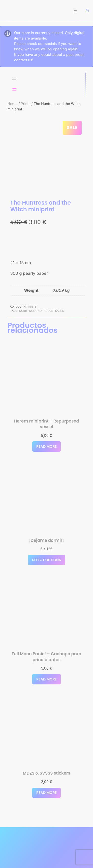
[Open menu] (75, 11)
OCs (51, 311)
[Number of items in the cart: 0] (87, 11)
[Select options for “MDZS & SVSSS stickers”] (46, 793)
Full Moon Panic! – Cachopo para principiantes (46, 657)
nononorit (37, 311)
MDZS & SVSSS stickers (46, 773)
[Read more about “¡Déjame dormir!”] (46, 560)
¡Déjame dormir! (46, 540)
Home (12, 104)
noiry (23, 311)
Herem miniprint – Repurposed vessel (46, 424)
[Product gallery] (46, 156)
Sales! (60, 311)
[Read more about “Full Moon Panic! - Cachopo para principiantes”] (46, 679)
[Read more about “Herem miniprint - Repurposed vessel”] (46, 446)
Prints (26, 104)
